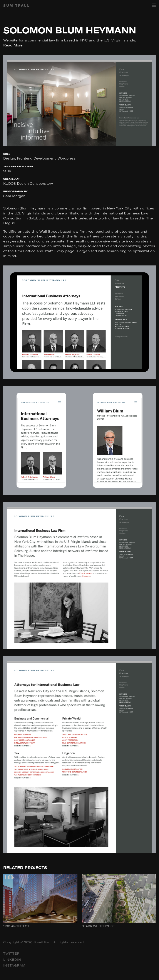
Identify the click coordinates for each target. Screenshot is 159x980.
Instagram (14, 965)
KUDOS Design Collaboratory (28, 184)
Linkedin (12, 960)
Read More (13, 45)
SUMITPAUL (17, 6)
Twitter (11, 954)
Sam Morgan (14, 196)
